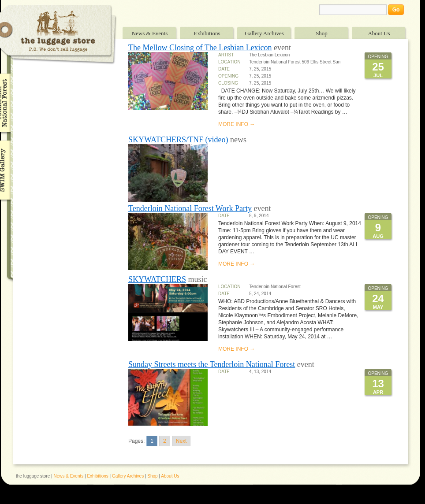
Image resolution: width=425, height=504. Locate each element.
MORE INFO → (237, 124)
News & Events (150, 33)
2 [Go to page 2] (165, 441)
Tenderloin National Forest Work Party (190, 208)
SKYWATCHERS (157, 279)
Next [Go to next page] (181, 441)
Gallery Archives (264, 33)
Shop (322, 33)
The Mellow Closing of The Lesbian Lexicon (200, 48)
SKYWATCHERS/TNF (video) (178, 140)
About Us (379, 33)
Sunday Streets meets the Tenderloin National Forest (212, 364)
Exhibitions (207, 33)
